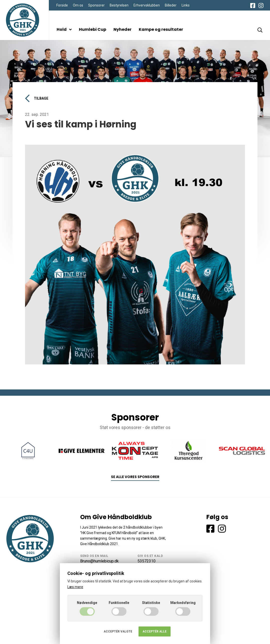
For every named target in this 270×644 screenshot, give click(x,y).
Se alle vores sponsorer (135, 477)
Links (186, 5)
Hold (64, 29)
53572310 (147, 561)
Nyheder (122, 29)
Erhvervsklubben (147, 5)
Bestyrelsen (119, 5)
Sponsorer (96, 5)
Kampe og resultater (161, 29)
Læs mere (75, 587)
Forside (62, 5)
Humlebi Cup (93, 29)
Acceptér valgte (118, 631)
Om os (78, 5)
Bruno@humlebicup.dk (99, 561)
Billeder (171, 5)
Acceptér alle (155, 631)
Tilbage (37, 98)
